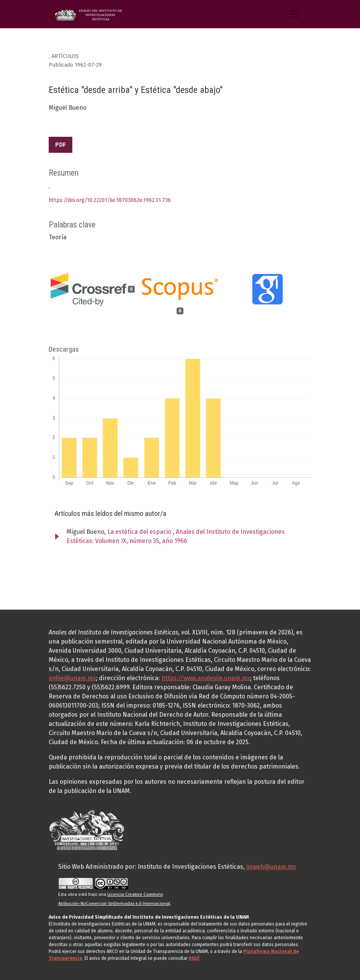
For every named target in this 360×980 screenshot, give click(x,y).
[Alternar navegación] (295, 14)
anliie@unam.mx (72, 678)
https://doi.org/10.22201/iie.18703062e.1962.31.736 (110, 200)
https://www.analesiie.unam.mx (206, 678)
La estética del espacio (140, 532)
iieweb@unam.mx (271, 867)
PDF (61, 145)
